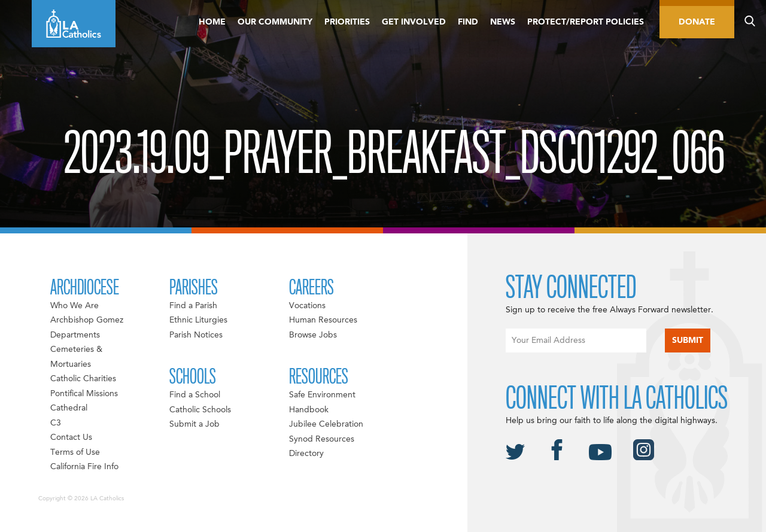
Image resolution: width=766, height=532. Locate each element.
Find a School (195, 395)
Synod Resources (322, 439)
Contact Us (71, 437)
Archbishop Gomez (87, 320)
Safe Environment (322, 395)
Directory (306, 454)
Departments (75, 335)
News (503, 22)
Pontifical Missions (84, 394)
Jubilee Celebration (326, 424)
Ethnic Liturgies (198, 320)
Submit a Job (194, 424)
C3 (56, 423)
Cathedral (69, 408)
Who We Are (75, 306)
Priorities (347, 22)
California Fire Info (84, 467)
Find (468, 22)
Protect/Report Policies (586, 22)
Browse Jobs (313, 335)
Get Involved (414, 22)
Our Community (275, 22)
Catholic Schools (200, 410)
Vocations (307, 306)
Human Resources (323, 320)
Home (212, 22)
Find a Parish (193, 306)
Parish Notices (196, 335)
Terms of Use (75, 452)
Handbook (309, 410)
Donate (697, 22)
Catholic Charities (83, 379)
